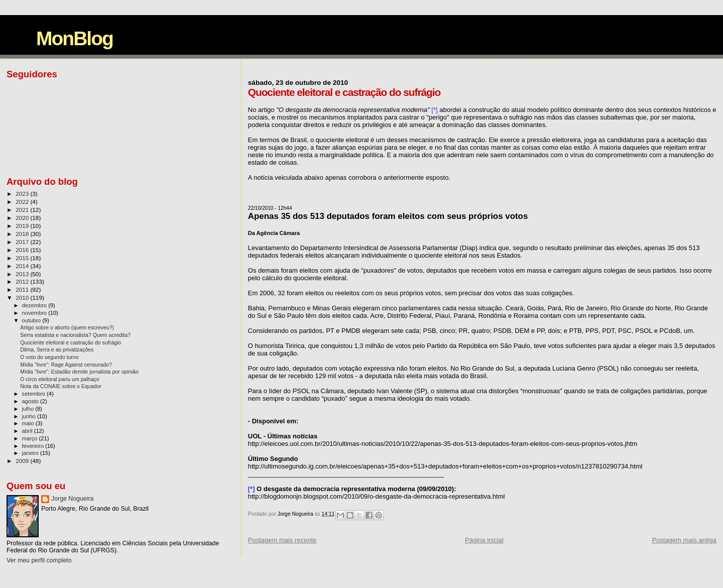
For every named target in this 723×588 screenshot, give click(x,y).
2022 (23, 202)
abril (28, 431)
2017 (23, 242)
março (31, 438)
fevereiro (34, 446)
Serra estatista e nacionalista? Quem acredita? (75, 335)
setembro (34, 394)
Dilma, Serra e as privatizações (57, 349)
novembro (35, 313)
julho (29, 409)
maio (29, 423)
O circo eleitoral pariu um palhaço (60, 379)
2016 (23, 250)
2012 (23, 281)
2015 (23, 258)
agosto (31, 401)
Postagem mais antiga (684, 540)
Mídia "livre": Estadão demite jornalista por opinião (79, 372)
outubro (32, 320)
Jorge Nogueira (72, 499)
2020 (23, 218)
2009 (23, 461)
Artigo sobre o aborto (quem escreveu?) (67, 327)
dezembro (35, 305)
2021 (23, 210)
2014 (23, 266)
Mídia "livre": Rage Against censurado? (66, 365)
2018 (23, 234)
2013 (23, 274)
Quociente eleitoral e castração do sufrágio (71, 342)
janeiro (31, 453)
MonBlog (75, 38)
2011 (23, 289)
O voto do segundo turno (49, 357)
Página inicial (484, 540)
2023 (23, 194)
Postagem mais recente (282, 540)
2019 (23, 226)
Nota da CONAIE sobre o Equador (61, 386)
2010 (23, 298)
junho (30, 416)
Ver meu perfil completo (39, 560)
